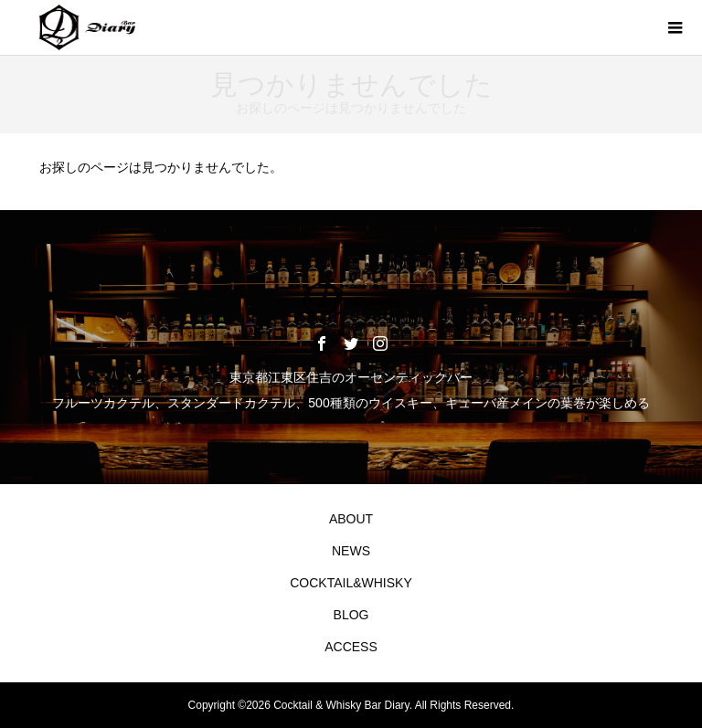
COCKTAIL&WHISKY (351, 583)
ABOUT (351, 519)
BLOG (351, 615)
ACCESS (351, 647)
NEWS (351, 551)
